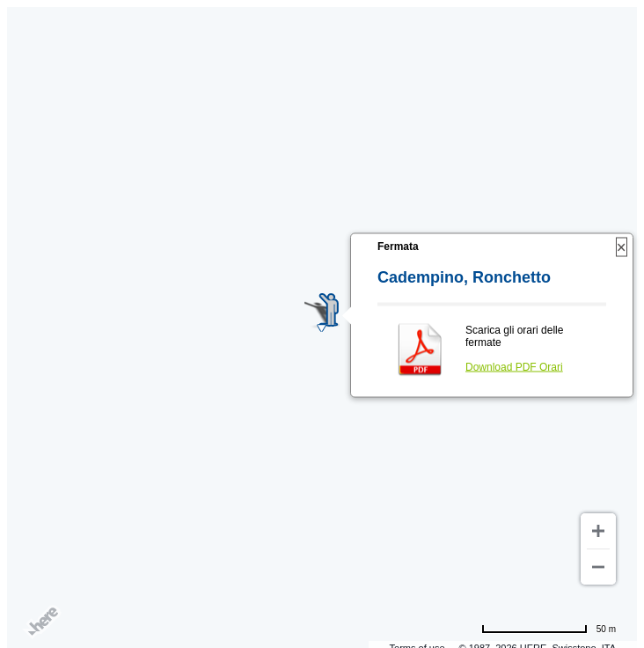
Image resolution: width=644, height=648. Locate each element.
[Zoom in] (598, 531)
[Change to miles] (549, 629)
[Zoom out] (598, 567)
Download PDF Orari (514, 367)
